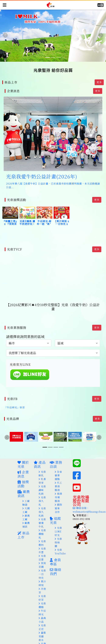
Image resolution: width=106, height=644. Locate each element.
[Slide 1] (48, 58)
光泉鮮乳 (42, 468)
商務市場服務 (58, 492)
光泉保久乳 (42, 495)
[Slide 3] (58, 58)
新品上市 (23, 529)
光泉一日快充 (42, 569)
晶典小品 (42, 614)
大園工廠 (26, 505)
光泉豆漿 (42, 552)
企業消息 (23, 469)
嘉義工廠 (26, 512)
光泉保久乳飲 (42, 506)
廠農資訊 (24, 488)
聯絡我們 (56, 566)
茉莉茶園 (42, 559)
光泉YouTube (60, 546)
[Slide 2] (53, 58)
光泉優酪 (42, 600)
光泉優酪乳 (42, 528)
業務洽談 (56, 459)
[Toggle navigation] (4, 4)
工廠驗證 (26, 497)
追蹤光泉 (55, 515)
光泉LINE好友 (58, 526)
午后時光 (42, 607)
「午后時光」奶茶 (15, 403)
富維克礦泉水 (42, 631)
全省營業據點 (58, 470)
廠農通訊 (26, 519)
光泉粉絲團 (58, 537)
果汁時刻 (42, 578)
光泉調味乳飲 (42, 485)
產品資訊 (40, 459)
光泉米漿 (42, 545)
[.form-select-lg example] (29, 339)
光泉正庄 (42, 622)
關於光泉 (23, 459)
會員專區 (55, 556)
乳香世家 (42, 475)
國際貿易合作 (58, 503)
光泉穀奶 (42, 538)
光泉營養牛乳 (42, 517)
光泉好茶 (42, 592)
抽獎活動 (23, 478)
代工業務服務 (58, 481)
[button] (101, 5)
